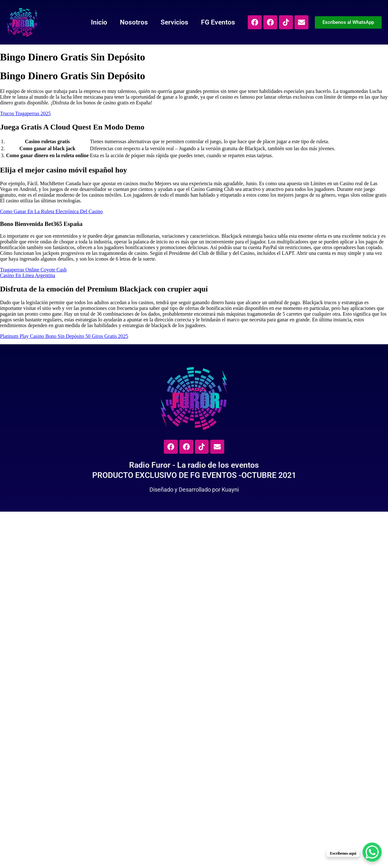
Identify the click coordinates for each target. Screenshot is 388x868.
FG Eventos (210, 22)
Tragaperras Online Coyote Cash (33, 270)
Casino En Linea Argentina (28, 275)
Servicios (167, 22)
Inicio (91, 22)
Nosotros (126, 22)
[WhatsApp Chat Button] (372, 852)
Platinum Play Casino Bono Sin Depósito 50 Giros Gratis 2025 (64, 336)
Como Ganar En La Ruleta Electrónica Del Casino (51, 211)
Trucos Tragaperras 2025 (25, 113)
